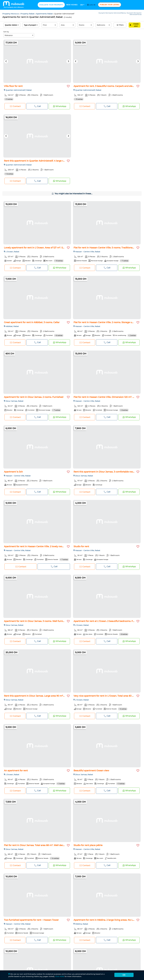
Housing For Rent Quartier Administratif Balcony (112, 13)
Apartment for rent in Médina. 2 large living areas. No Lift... (105, 920)
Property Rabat (28, 14)
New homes (72, 5)
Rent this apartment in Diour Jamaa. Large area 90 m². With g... (38, 696)
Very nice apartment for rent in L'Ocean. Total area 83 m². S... (106, 696)
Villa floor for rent (13, 86)
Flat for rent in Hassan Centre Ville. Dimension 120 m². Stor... (106, 397)
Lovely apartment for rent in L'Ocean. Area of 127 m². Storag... (37, 248)
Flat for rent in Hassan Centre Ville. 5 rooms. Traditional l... (105, 248)
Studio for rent (81, 546)
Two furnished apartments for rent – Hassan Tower (31, 920)
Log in (92, 5)
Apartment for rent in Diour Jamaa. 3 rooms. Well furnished (36, 621)
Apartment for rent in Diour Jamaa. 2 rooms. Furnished (34, 397)
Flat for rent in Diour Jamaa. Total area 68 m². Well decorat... (36, 845)
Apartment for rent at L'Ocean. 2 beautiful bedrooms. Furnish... (107, 621)
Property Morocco (11, 14)
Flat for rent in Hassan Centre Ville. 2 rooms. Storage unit (104, 322)
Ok (124, 975)
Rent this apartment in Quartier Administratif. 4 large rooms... (37, 161)
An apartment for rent (16, 771)
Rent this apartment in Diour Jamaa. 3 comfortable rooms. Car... (108, 472)
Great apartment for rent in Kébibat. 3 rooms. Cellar (32, 322)
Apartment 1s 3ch (13, 472)
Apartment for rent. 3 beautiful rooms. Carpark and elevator (106, 86)
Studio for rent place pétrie (88, 845)
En (82, 5)
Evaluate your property (51, 5)
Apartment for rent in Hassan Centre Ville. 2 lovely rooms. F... (37, 546)
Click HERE (60, 976)
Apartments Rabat (45, 14)
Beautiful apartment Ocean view (91, 771)
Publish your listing (110, 5)
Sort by (6, 32)
